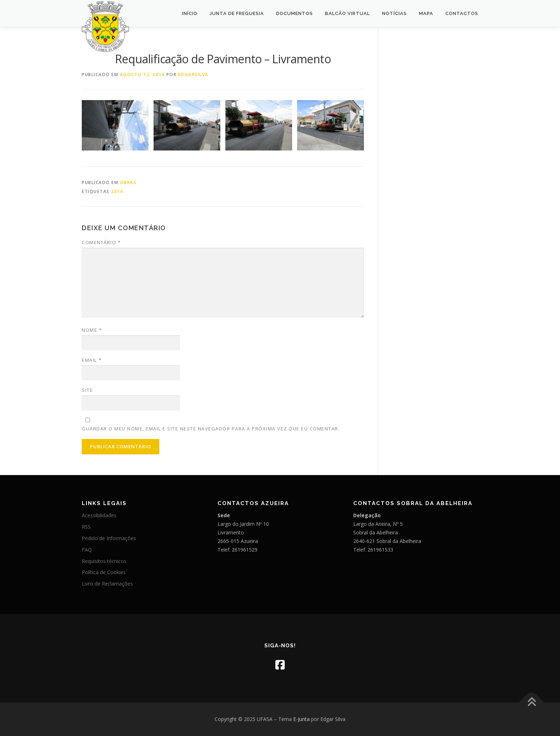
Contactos (462, 13)
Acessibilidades (99, 515)
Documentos (294, 13)
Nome (92, 330)
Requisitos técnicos (104, 561)
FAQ (87, 550)
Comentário (101, 242)
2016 (117, 191)
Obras (128, 182)
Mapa (426, 13)
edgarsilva (193, 75)
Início (190, 13)
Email (92, 360)
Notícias (394, 13)
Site (87, 390)
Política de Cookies (104, 572)
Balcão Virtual (347, 13)
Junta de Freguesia (237, 13)
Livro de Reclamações (107, 584)
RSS (86, 527)
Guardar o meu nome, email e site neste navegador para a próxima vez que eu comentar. (211, 429)
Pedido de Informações (109, 538)
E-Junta (301, 719)
